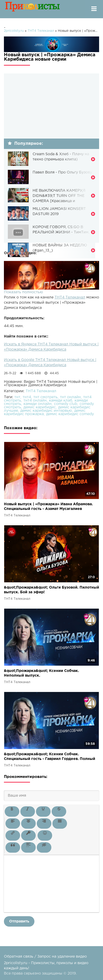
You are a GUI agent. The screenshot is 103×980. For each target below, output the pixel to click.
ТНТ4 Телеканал (70, 297)
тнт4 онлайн (35, 401)
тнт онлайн (70, 397)
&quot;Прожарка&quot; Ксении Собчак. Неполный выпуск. (41, 673)
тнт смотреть (46, 397)
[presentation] (12, 812)
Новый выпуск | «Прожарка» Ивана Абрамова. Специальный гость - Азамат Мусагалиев (48, 507)
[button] (12, 812)
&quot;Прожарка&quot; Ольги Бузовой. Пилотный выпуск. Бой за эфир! (51, 590)
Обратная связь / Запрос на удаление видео (45, 957)
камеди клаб (61, 401)
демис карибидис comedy (70, 414)
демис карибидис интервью (46, 411)
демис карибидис (40, 407)
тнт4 (27, 397)
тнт (17, 397)
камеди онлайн (38, 404)
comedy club (66, 404)
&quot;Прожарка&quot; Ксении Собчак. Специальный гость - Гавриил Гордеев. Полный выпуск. (50, 757)
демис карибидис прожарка (45, 412)
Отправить (19, 921)
